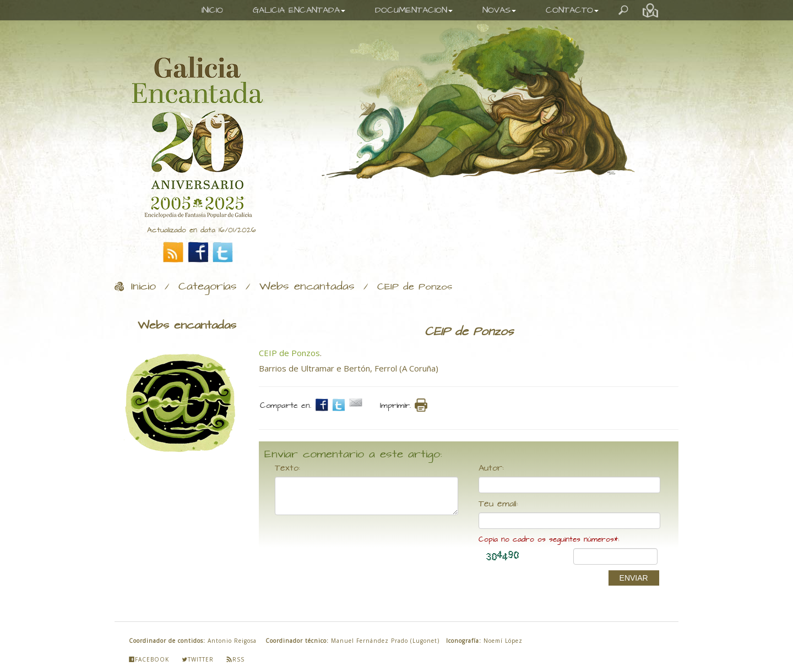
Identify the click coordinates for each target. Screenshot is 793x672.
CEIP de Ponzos (289, 353)
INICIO (212, 10)
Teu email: (498, 504)
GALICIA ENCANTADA (299, 10)
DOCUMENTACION (414, 10)
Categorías (208, 287)
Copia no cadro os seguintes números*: (549, 540)
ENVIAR (634, 578)
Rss (235, 659)
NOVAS (499, 10)
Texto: (287, 468)
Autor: (491, 468)
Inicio (143, 287)
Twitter (198, 659)
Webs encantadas (307, 287)
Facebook (149, 659)
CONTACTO (572, 10)
